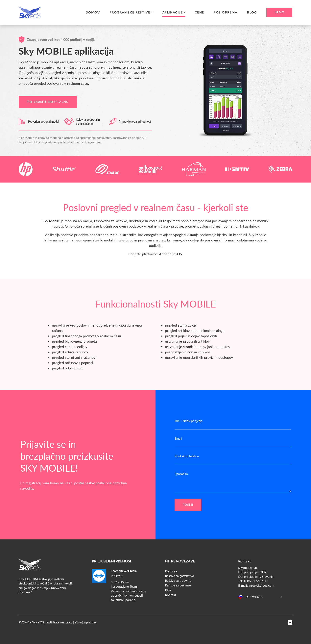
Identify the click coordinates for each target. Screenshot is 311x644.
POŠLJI (188, 505)
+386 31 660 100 (255, 581)
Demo (279, 12)
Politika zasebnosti (59, 622)
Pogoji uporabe (85, 622)
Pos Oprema (226, 12)
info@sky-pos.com (261, 585)
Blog (252, 12)
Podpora (171, 571)
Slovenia (251, 597)
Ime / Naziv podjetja (188, 421)
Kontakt (171, 595)
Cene (199, 12)
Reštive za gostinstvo (179, 576)
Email (178, 438)
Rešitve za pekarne (178, 585)
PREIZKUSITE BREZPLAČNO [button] (48, 102)
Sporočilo (181, 474)
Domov (93, 12)
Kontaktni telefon (187, 456)
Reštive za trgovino (178, 580)
